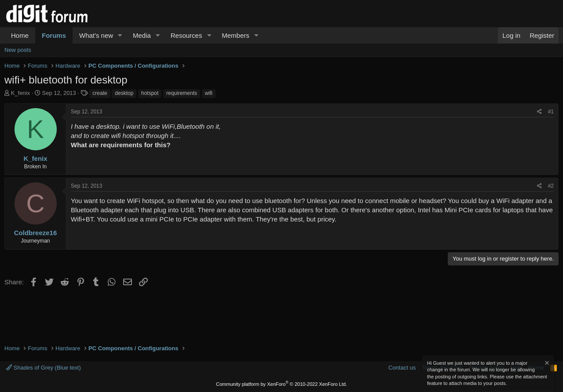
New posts (18, 50)
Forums (54, 35)
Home (20, 35)
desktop (124, 93)
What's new (96, 35)
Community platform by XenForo (281, 384)
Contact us (402, 368)
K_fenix (20, 93)
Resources (186, 35)
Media (142, 35)
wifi (209, 93)
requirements (182, 93)
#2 (551, 186)
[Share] (539, 112)
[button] (120, 35)
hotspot (150, 93)
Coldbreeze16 (36, 233)
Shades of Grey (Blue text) (44, 368)
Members (236, 35)
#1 (551, 112)
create (100, 93)
